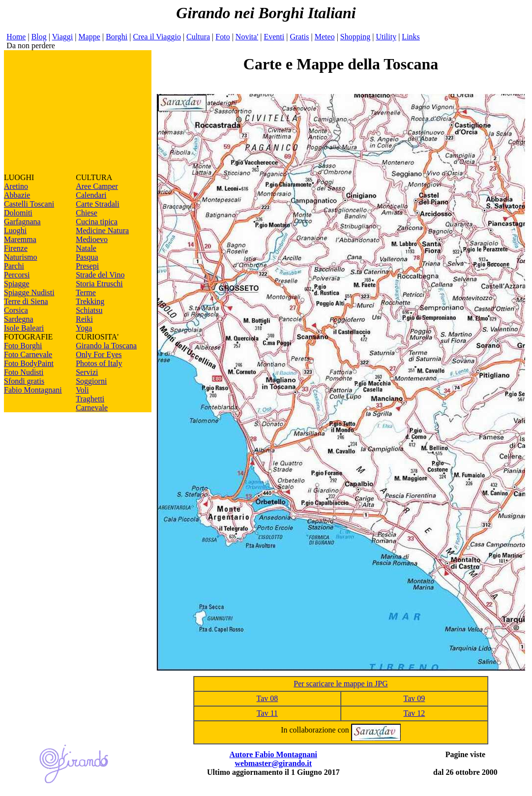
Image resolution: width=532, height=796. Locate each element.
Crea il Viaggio (157, 37)
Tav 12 (414, 713)
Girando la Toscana (106, 346)
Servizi (87, 372)
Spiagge (17, 284)
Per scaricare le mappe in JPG (340, 684)
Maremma (20, 239)
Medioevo (92, 239)
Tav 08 (267, 698)
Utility (386, 37)
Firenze (16, 248)
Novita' (247, 37)
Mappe (89, 37)
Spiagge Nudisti (29, 292)
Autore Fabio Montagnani (273, 754)
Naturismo (21, 257)
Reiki (84, 319)
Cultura (198, 37)
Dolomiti (18, 213)
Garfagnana (22, 222)
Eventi (274, 37)
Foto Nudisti (24, 372)
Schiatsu (89, 310)
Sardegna (19, 319)
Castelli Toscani (29, 204)
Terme (86, 292)
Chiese (87, 213)
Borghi (117, 37)
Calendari (91, 195)
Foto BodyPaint (29, 363)
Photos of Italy (99, 363)
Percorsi (17, 275)
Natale (86, 248)
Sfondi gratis (24, 381)
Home (16, 37)
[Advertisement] (78, 112)
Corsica (16, 310)
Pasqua (87, 257)
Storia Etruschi (99, 284)
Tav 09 (414, 698)
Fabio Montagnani (33, 390)
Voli (82, 390)
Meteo (325, 37)
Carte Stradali (97, 204)
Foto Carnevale (28, 354)
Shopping (355, 37)
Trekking (90, 301)
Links (411, 37)
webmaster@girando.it (273, 763)
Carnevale (92, 408)
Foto (222, 37)
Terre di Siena (26, 301)
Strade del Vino (100, 275)
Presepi (87, 266)
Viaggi (63, 37)
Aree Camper (97, 186)
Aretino (16, 186)
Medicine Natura (102, 230)
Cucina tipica (97, 222)
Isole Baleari (24, 328)
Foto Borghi (23, 346)
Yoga (84, 328)
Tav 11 (267, 713)
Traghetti (90, 399)
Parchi (14, 266)
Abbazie (17, 195)
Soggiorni (91, 381)
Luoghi (15, 230)
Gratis (299, 37)
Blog (39, 37)
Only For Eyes (99, 354)
